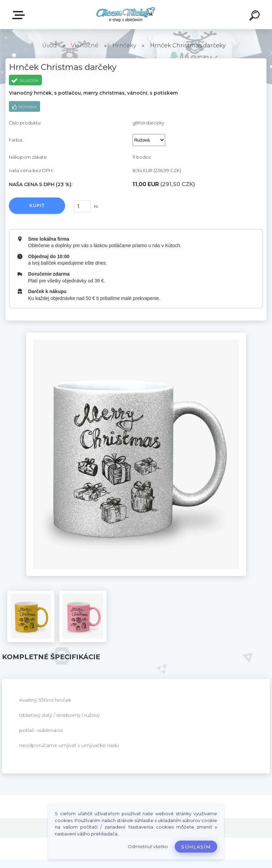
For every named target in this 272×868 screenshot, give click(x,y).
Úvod (50, 45)
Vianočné (85, 45)
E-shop (20, 15)
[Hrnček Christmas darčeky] (136, 335)
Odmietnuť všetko (148, 847)
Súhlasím (196, 847)
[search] (256, 16)
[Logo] (126, 15)
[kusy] (82, 206)
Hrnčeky (124, 45)
